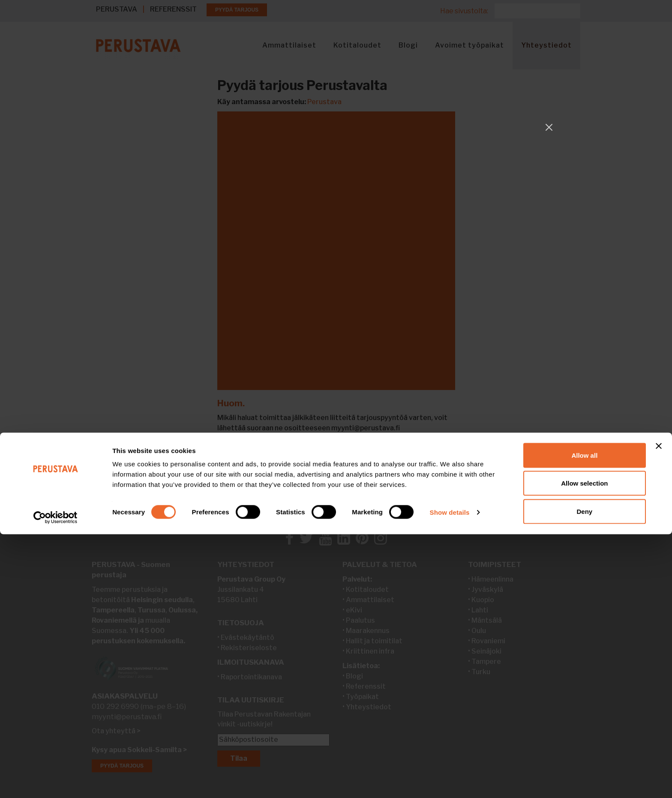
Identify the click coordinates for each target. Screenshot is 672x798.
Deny (585, 775)
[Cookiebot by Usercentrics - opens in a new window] (55, 781)
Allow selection (584, 747)
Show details (450, 776)
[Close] (549, 127)
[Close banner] (659, 710)
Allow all (584, 719)
